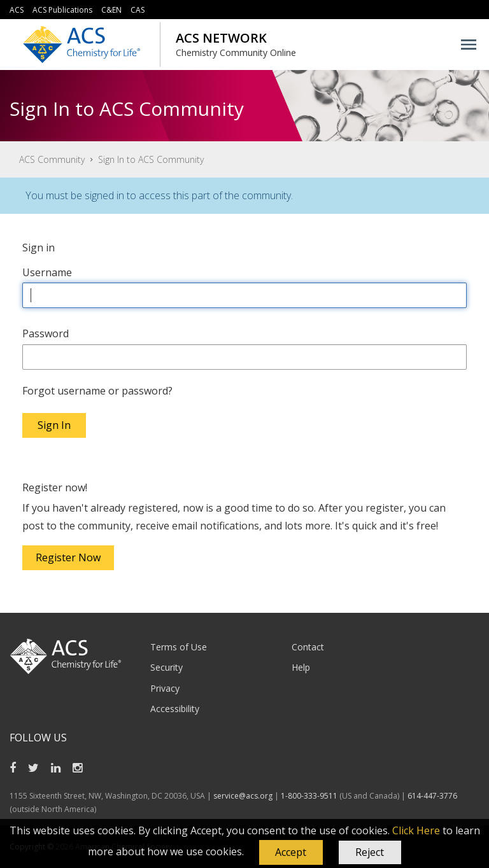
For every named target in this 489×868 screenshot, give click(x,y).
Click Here (416, 830)
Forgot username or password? (97, 391)
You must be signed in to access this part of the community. (159, 195)
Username (47, 272)
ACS (17, 10)
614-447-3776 (432, 796)
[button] (291, 853)
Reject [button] (370, 852)
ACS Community (52, 159)
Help (301, 667)
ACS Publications (62, 10)
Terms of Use (179, 647)
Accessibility (175, 709)
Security (167, 667)
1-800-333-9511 (309, 796)
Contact (308, 647)
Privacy (165, 688)
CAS (138, 10)
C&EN (111, 10)
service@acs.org (243, 796)
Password (46, 333)
